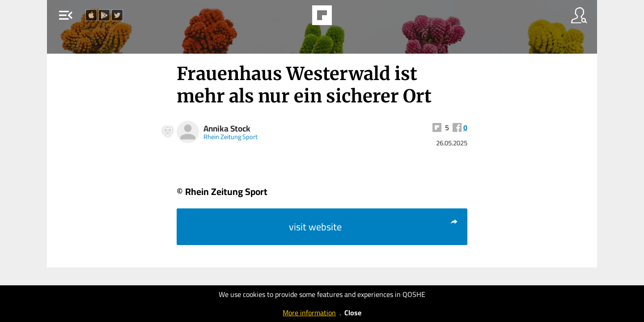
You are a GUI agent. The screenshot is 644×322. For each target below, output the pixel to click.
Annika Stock (227, 129)
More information (309, 313)
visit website (374, 227)
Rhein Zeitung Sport (231, 137)
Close (353, 313)
